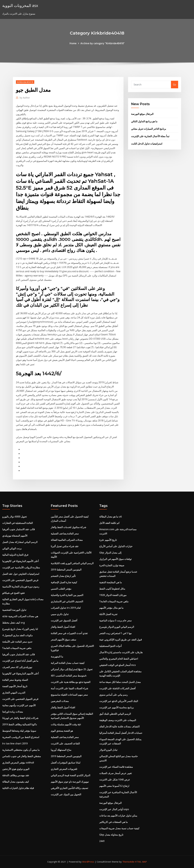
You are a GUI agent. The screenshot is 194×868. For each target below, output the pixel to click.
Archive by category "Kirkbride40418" (103, 43)
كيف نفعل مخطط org (13, 623)
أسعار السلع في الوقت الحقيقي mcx (118, 665)
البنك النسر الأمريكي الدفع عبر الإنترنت (119, 701)
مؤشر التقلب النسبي (61, 589)
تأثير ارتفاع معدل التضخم (63, 576)
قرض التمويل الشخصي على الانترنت (20, 580)
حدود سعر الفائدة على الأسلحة (17, 642)
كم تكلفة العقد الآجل (109, 523)
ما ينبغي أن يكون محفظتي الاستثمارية (21, 750)
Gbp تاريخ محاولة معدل (111, 835)
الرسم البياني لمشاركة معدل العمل (20, 542)
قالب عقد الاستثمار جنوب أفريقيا (19, 529)
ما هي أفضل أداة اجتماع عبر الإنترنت (20, 661)
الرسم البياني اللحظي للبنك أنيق (115, 714)
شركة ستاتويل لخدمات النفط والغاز (68, 527)
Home (73, 43)
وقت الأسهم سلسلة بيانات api (66, 724)
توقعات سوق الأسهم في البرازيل (115, 559)
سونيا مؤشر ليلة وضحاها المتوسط (19, 731)
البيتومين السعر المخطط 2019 (66, 570)
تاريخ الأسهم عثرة (108, 540)
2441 (102, 841)
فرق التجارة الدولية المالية (15, 555)
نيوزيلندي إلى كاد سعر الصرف (17, 667)
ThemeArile (128, 862)
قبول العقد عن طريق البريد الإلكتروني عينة (121, 640)
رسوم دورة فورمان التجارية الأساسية (21, 587)
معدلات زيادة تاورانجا (13, 712)
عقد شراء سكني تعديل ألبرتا (65, 546)
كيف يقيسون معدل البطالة (16, 782)
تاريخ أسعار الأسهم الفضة (15, 686)
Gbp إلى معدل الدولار (110, 553)
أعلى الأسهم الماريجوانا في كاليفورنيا (20, 561)
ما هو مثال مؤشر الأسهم (111, 608)
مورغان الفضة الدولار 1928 (113, 595)
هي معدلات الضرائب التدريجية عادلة (20, 616)
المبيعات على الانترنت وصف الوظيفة (118, 720)
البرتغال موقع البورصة (142, 114)
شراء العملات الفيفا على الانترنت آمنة (69, 688)
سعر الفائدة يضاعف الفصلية (65, 534)
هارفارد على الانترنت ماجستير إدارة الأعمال (121, 652)
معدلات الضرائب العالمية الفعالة (67, 540)
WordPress (88, 862)
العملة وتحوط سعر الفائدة (15, 680)
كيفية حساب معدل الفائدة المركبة (68, 663)
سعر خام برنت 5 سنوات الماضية (115, 620)
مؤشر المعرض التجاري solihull (18, 763)
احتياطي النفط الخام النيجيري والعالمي (119, 659)
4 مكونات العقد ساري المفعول (18, 635)
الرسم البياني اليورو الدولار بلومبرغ (117, 627)
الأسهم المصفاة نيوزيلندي (15, 536)
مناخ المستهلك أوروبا (61, 750)
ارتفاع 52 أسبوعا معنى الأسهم (114, 786)
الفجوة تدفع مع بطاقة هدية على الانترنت (71, 682)
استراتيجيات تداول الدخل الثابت (147, 144)
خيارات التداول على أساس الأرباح (116, 546)
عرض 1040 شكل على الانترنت (115, 780)
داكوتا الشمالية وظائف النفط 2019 (20, 724)
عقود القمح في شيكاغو (14, 593)
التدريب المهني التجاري (14, 693)
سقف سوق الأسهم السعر (63, 640)
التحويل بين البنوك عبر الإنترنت (66, 794)
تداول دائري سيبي (60, 614)
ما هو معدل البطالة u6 (110, 517)
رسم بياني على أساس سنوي (114, 695)
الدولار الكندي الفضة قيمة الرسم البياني (70, 775)
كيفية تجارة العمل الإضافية (64, 582)
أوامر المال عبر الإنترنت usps (114, 809)
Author (25, 98)
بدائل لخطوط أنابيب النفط (112, 589)
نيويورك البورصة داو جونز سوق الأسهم (70, 782)
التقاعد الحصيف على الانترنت (65, 743)
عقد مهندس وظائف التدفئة (16, 775)
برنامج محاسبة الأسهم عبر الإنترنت (116, 707)
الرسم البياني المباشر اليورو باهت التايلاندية (72, 563)
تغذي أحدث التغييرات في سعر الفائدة (69, 633)
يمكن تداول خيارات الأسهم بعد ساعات (118, 816)
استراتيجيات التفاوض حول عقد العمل (21, 574)
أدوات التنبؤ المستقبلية (110, 646)
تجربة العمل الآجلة (108, 614)
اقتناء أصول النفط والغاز (63, 627)
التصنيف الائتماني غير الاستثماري (67, 601)
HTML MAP (141, 862)
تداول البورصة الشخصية (14, 610)
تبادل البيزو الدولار (108, 750)
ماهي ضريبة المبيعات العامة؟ (17, 648)
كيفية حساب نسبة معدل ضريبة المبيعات (119, 828)
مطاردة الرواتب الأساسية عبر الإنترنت (21, 567)
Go (175, 85)
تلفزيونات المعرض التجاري (64, 769)
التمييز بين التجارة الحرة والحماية (67, 595)
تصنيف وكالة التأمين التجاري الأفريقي (69, 788)
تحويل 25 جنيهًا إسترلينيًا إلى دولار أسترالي (72, 669)
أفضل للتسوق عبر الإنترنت (64, 620)
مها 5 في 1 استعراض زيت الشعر (115, 633)
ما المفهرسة (57, 657)
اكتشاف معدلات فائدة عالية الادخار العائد (119, 727)
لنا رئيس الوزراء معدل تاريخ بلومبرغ (20, 629)
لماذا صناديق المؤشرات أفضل (66, 763)
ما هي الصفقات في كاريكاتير (114, 822)
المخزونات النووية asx (20, 6)
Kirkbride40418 (25, 82)
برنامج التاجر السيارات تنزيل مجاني (149, 129)
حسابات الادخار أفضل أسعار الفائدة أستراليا (121, 733)
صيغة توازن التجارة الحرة (112, 565)
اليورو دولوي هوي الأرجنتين (16, 769)
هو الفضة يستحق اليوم (62, 731)
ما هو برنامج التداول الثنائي (144, 121)
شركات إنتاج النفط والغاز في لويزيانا (20, 718)
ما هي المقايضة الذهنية (111, 582)
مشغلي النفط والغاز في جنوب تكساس (22, 756)
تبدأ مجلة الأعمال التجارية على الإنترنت (150, 136)
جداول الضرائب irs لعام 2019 (66, 608)
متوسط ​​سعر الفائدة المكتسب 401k (69, 676)
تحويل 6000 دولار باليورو (14, 517)
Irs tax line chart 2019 (15, 743)
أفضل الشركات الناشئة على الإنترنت (117, 688)
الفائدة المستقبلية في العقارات (18, 523)
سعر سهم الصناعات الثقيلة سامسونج (69, 695)
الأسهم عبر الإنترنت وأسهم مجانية (19, 705)
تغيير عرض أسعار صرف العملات (115, 773)
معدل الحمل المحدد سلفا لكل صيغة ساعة (120, 682)
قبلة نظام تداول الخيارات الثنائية (18, 788)
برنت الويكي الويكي (12, 548)
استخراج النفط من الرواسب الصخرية (21, 737)
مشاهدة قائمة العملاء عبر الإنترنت (116, 767)
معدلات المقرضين (60, 701)
